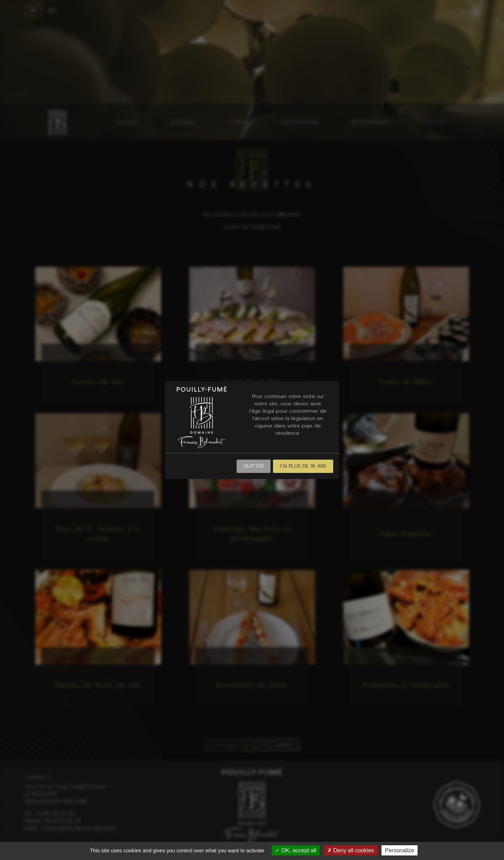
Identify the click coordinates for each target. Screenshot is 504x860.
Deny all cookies (351, 850)
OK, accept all (296, 850)
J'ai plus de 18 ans (303, 466)
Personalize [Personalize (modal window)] (400, 850)
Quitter (254, 466)
